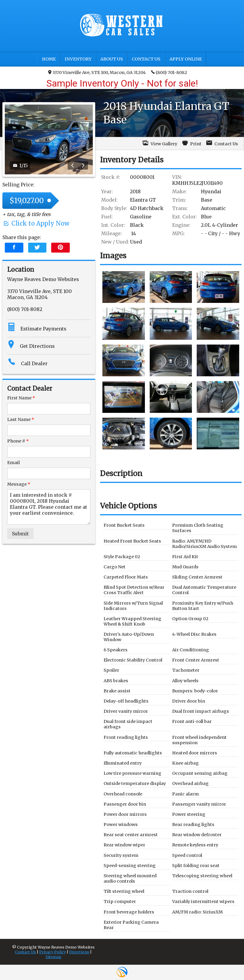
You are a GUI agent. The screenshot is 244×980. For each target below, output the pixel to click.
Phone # (18, 441)
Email (13, 463)
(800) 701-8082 (169, 72)
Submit (20, 534)
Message (19, 484)
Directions (79, 952)
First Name (21, 398)
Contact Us (25, 952)
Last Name (21, 419)
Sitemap (53, 957)
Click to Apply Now (36, 223)
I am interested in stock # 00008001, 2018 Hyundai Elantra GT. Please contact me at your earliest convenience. (49, 507)
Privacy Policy (53, 952)
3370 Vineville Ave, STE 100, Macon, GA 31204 (97, 73)
